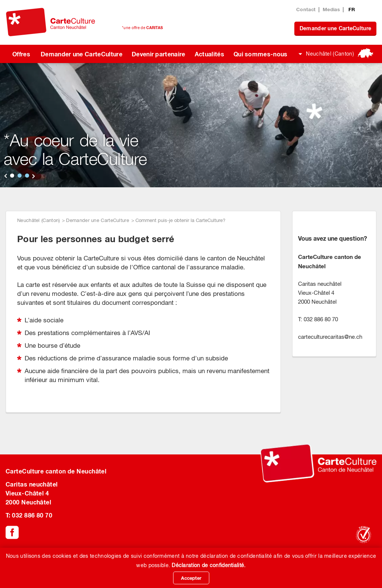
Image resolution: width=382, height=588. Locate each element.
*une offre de (142, 28)
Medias (331, 9)
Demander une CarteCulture (336, 28)
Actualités (209, 54)
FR (352, 9)
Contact (306, 9)
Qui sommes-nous (261, 54)
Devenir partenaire (159, 54)
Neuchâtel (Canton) (330, 54)
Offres (21, 54)
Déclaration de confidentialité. (209, 565)
